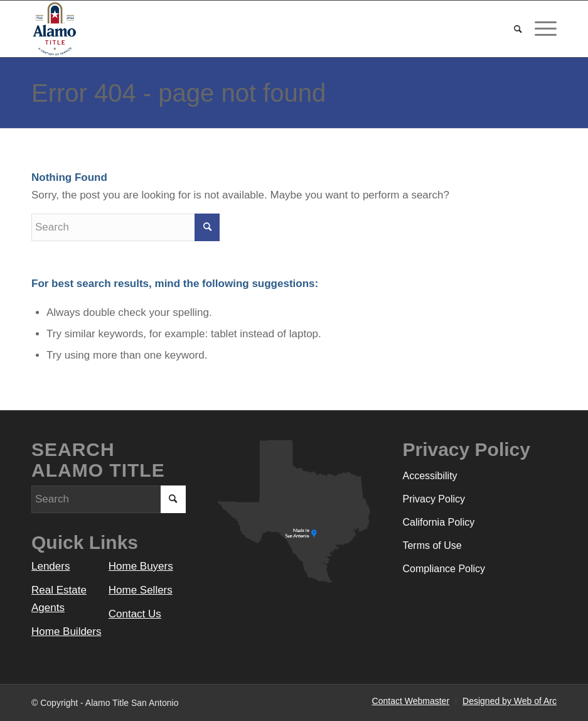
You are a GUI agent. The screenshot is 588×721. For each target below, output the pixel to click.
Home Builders (67, 632)
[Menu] (539, 29)
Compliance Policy (444, 569)
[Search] (512, 29)
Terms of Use (432, 545)
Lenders (51, 566)
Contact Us (135, 614)
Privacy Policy (434, 499)
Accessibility (430, 476)
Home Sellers (141, 590)
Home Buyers (141, 566)
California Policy (438, 522)
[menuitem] (512, 29)
